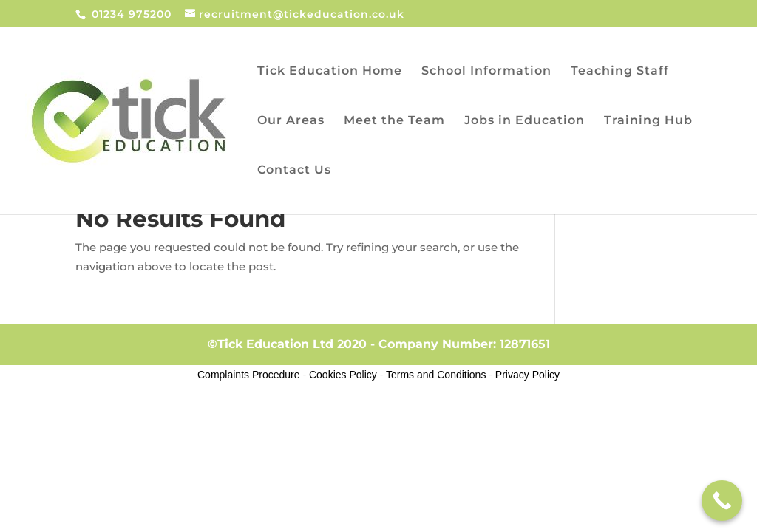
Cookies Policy (343, 375)
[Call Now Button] (722, 501)
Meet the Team (394, 121)
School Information (486, 72)
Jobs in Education (525, 121)
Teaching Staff (620, 72)
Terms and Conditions (436, 375)
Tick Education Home (330, 72)
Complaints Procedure (249, 375)
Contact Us (294, 171)
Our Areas (291, 121)
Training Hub (648, 121)
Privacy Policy (527, 375)
